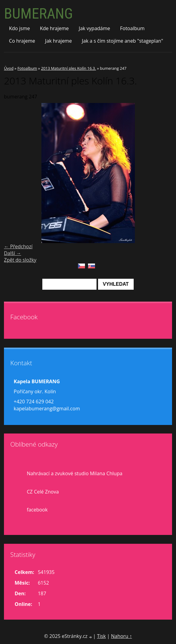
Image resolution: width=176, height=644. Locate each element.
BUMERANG (38, 14)
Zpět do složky (20, 260)
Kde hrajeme (54, 28)
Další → (12, 253)
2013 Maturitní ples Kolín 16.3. (69, 68)
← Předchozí (18, 246)
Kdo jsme (19, 28)
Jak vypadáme (95, 28)
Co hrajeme (22, 41)
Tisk (101, 636)
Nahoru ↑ (121, 636)
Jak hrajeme (58, 41)
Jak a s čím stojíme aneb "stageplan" (123, 41)
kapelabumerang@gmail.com (47, 409)
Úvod (9, 68)
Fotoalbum (132, 28)
